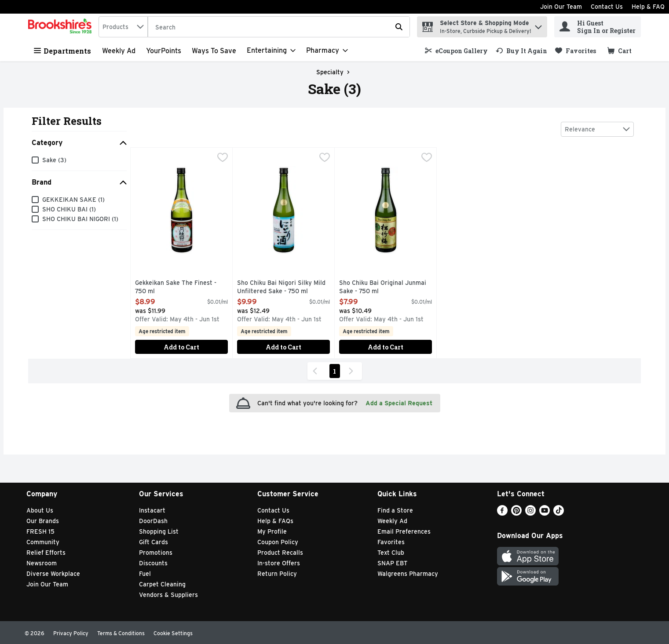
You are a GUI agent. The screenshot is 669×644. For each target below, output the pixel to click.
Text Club (391, 553)
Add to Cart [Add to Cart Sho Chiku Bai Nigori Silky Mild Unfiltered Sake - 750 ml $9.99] (283, 347)
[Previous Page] (317, 371)
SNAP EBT (393, 563)
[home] (62, 27)
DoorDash (153, 521)
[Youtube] (545, 513)
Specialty (330, 72)
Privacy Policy (71, 633)
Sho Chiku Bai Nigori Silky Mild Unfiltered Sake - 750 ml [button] (281, 287)
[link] (456, 51)
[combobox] (123, 27)
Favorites (391, 542)
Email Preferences (404, 531)
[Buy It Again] (521, 51)
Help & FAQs (275, 521)
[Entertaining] (271, 51)
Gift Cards (154, 542)
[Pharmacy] (327, 51)
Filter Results (67, 121)
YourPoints (164, 51)
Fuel (145, 574)
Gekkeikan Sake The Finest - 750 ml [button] (176, 287)
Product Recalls (280, 553)
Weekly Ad (119, 51)
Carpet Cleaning (162, 584)
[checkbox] (223, 158)
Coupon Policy (278, 542)
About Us (40, 510)
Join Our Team (561, 7)
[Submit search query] (399, 27)
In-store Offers (279, 563)
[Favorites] (576, 51)
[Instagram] (530, 513)
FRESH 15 (40, 531)
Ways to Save (214, 51)
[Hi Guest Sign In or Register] (598, 27)
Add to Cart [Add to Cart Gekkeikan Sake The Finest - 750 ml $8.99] (181, 347)
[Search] (279, 27)
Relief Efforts (46, 553)
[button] (538, 25)
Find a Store (395, 510)
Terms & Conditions (121, 633)
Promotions (156, 553)
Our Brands (43, 521)
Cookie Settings (173, 633)
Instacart (152, 510)
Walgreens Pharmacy (408, 574)
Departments (62, 51)
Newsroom (42, 563)
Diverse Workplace (53, 574)
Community (43, 542)
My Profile (272, 531)
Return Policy (277, 574)
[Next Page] (353, 371)
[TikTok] (559, 513)
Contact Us (607, 7)
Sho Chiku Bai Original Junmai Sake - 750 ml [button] (383, 287)
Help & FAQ (648, 7)
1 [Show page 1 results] (334, 371)
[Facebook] (502, 513)
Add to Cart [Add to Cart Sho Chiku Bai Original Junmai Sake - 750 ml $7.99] (386, 347)
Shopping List (159, 531)
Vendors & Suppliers (168, 595)
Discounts (153, 563)
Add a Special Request (399, 403)
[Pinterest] (516, 513)
